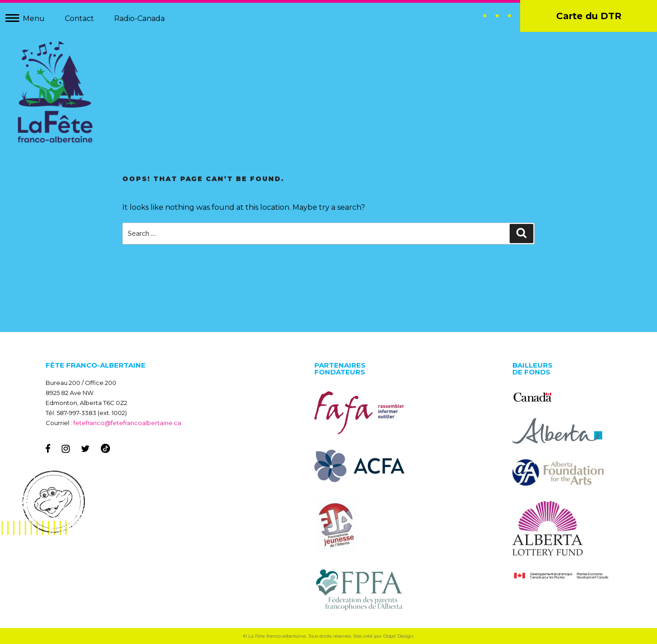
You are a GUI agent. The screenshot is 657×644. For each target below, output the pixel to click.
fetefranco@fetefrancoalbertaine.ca (127, 423)
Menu (34, 18)
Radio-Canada (139, 18)
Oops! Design (398, 636)
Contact (79, 18)
